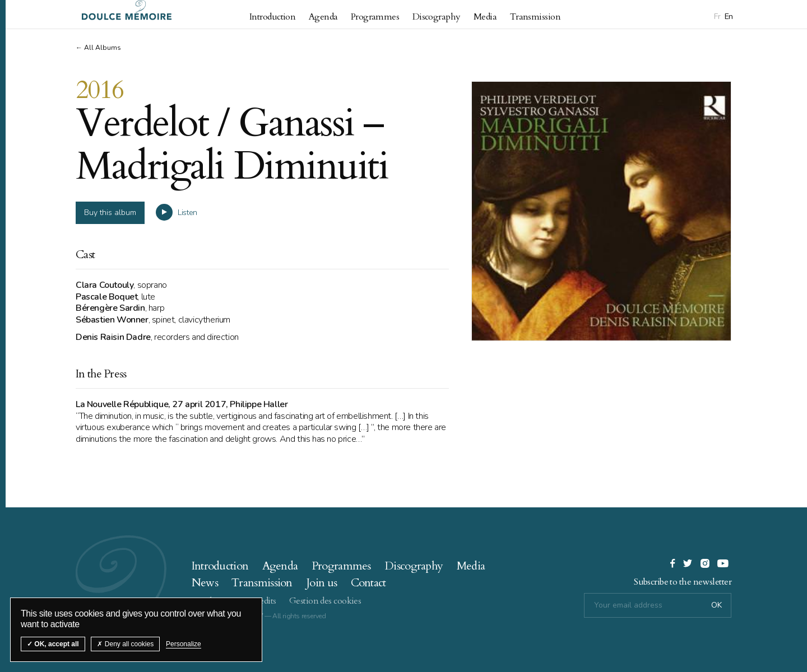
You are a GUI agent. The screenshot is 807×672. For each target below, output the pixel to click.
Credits (263, 599)
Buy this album (110, 210)
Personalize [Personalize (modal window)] (184, 644)
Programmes (375, 17)
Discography (437, 17)
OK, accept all (53, 644)
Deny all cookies (125, 644)
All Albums (103, 48)
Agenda (323, 17)
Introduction (272, 17)
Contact (368, 580)
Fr (717, 17)
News (205, 580)
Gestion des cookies (325, 599)
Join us (321, 580)
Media (485, 17)
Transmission (535, 17)
